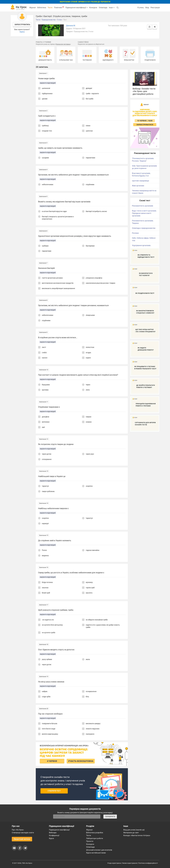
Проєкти (90, 841)
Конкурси (93, 8)
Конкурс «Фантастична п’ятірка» (137, 835)
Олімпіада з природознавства (144, 228)
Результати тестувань (63, 44)
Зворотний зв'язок (22, 839)
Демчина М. (71, 26)
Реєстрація (155, 8)
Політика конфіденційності (148, 863)
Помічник (59, 7)
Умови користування (130, 863)
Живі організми (138, 186)
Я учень (141, 8)
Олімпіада (103, 8)
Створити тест (54, 791)
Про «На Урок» (18, 830)
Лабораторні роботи (95, 838)
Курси (51, 838)
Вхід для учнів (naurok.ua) (134, 830)
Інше (112, 8)
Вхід (147, 8)
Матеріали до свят (131, 833)
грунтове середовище (140, 181)
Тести (50, 8)
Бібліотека (42, 8)
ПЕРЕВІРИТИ (110, 817)
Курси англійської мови (96, 853)
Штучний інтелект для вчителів (99, 850)
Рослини (135, 233)
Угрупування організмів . (142, 245)
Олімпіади (90, 847)
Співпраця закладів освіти (23, 833)
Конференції (54, 835)
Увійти (22, 32)
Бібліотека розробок (95, 833)
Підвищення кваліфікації (76, 8)
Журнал (32, 8)
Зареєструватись (22, 25)
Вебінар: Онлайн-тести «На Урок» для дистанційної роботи (144, 91)
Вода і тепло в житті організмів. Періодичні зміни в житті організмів (144, 213)
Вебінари (53, 833)
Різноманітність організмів (142, 206)
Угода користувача (114, 863)
